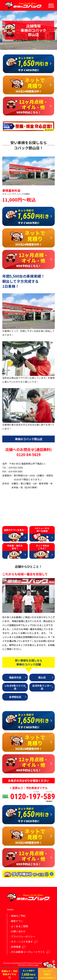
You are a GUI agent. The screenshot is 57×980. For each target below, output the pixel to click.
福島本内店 (15, 677)
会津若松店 (15, 697)
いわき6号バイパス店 (15, 687)
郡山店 (42, 677)
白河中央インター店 (42, 687)
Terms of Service (28, 965)
